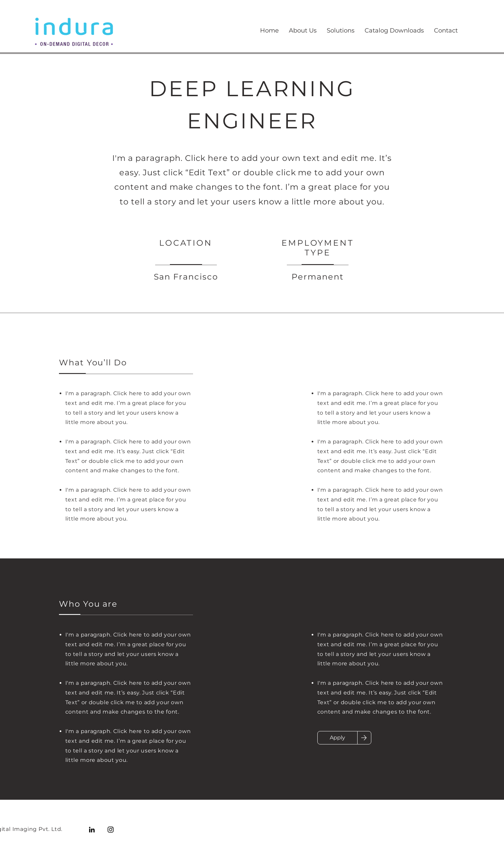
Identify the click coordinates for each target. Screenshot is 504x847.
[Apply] (337, 738)
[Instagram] (111, 830)
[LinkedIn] (92, 830)
